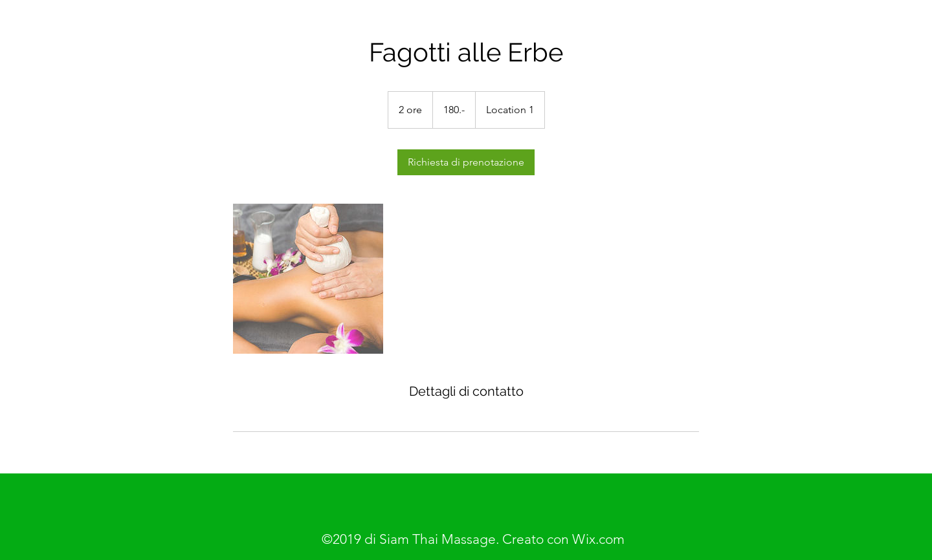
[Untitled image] (308, 279)
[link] (466, 162)
